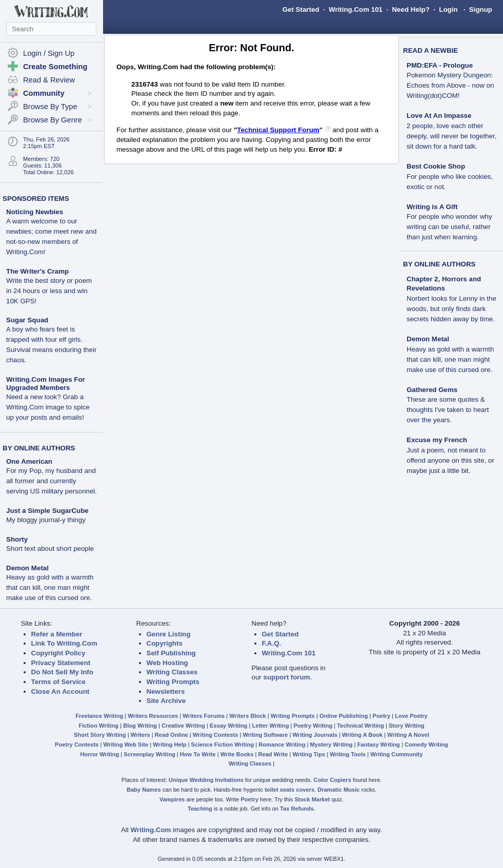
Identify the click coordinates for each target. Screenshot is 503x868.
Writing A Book (362, 735)
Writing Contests (216, 735)
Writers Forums (204, 716)
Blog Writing (140, 726)
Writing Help (169, 745)
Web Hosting (167, 663)
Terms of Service (58, 682)
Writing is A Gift (432, 207)
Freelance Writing (99, 716)
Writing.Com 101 (356, 9)
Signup (481, 9)
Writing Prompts (173, 682)
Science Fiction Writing (223, 745)
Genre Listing (169, 634)
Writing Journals (315, 735)
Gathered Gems (432, 390)
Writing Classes (172, 672)
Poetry (382, 716)
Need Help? (410, 9)
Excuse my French (437, 440)
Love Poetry (411, 716)
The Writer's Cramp (37, 271)
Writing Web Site (126, 745)
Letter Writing (270, 726)
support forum (286, 677)
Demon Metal (27, 568)
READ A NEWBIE (430, 50)
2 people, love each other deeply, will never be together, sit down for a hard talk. (451, 136)
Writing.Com (150, 830)
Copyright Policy (58, 653)
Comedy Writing (426, 745)
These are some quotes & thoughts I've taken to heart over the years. (448, 410)
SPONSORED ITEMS (36, 199)
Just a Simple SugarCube (47, 511)
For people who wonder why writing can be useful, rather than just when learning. (449, 227)
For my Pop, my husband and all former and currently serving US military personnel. (52, 481)
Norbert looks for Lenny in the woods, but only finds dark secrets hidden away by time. (451, 309)
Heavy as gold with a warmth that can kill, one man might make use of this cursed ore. (50, 587)
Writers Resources (153, 716)
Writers (140, 735)
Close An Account (61, 691)
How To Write (198, 754)
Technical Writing (360, 726)
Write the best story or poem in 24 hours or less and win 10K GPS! (49, 291)
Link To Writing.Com (64, 643)
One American (29, 461)
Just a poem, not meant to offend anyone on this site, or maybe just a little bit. (450, 460)
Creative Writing (183, 726)
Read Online (172, 735)
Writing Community (396, 754)
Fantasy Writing (379, 745)
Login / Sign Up (49, 53)
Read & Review (49, 80)
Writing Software (265, 735)
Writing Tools (348, 754)
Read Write (273, 754)
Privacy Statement (61, 663)
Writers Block (247, 716)
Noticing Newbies (35, 212)
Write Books (237, 754)
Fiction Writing (99, 726)
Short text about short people (50, 549)
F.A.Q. (272, 643)
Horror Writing (100, 754)
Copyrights (165, 643)
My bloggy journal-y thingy (46, 520)
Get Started (301, 9)
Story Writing (407, 726)
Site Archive (166, 701)
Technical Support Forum (278, 130)
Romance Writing (282, 745)
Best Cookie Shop (436, 166)
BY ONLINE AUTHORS (39, 448)
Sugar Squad (27, 320)
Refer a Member (57, 634)
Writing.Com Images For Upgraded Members (46, 384)
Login (448, 9)
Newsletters (166, 691)
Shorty (17, 539)
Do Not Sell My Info (62, 672)
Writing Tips (309, 754)
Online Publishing (344, 716)
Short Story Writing (100, 735)
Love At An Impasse (439, 116)
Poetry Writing (313, 726)
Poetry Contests (77, 745)
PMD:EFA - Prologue (440, 65)
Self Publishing (171, 653)
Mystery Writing (331, 745)
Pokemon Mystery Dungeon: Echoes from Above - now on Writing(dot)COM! (450, 85)
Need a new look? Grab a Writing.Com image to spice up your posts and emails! (48, 407)
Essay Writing (228, 726)
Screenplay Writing (149, 754)
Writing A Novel (408, 735)
